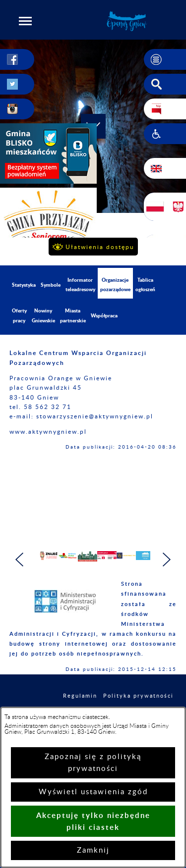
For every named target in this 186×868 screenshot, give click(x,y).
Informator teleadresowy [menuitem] (80, 284)
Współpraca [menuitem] (104, 315)
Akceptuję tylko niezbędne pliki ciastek (93, 821)
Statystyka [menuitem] (24, 285)
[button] (25, 21)
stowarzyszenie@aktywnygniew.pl (95, 416)
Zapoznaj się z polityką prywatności (93, 763)
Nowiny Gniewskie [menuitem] (43, 315)
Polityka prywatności (138, 701)
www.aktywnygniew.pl (48, 432)
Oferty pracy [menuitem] (19, 315)
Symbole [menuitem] (51, 285)
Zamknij (93, 850)
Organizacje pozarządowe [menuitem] (115, 284)
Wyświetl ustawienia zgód (93, 792)
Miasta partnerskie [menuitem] (73, 315)
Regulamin (80, 701)
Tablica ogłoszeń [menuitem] (145, 284)
